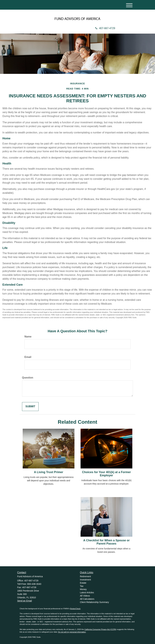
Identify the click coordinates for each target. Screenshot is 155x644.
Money (83, 589)
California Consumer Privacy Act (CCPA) (100, 629)
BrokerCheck (75, 609)
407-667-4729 (105, 28)
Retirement (85, 576)
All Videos (85, 596)
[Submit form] (30, 407)
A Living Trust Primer (48, 472)
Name (28, 337)
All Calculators (87, 599)
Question (28, 378)
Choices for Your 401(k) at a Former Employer (106, 474)
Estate (83, 583)
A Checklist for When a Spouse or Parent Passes (106, 542)
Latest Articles (87, 593)
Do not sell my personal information (72, 632)
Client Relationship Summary (94, 602)
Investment (85, 580)
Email (28, 357)
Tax (82, 586)
